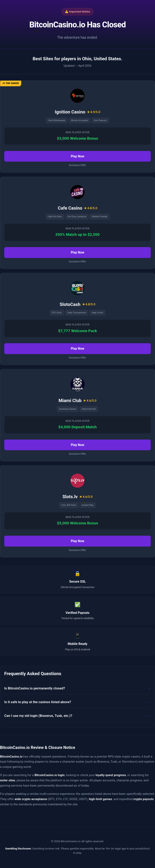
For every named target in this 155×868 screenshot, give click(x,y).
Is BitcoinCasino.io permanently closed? (35, 688)
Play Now (77, 156)
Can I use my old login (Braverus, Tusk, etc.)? (38, 716)
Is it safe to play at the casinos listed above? (38, 702)
